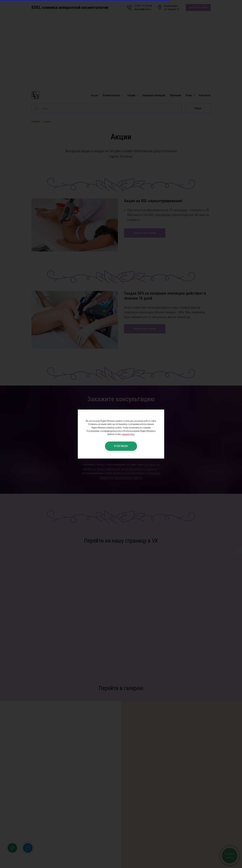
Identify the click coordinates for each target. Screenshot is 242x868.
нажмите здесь (128, 434)
